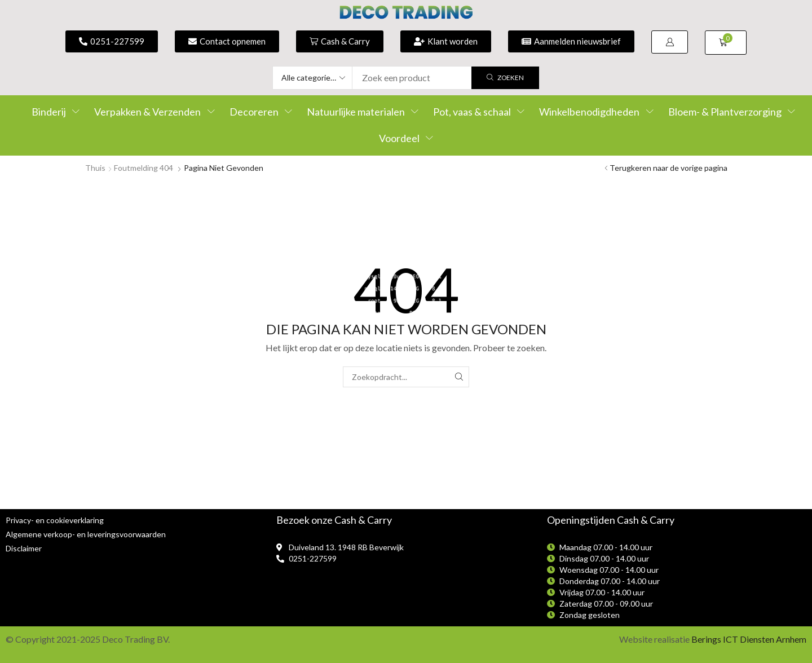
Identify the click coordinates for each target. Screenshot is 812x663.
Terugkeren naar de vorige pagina (668, 168)
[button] (670, 42)
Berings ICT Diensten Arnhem (749, 639)
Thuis (95, 168)
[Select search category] (313, 78)
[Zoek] (505, 78)
